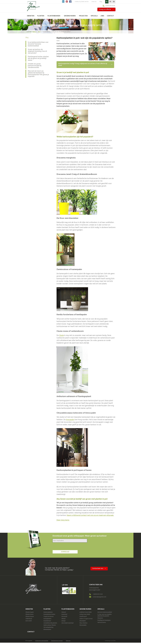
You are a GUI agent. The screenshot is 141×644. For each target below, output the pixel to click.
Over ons (94, 2)
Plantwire (100, 618)
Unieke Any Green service (82, 2)
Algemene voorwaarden (42, 641)
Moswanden (83, 625)
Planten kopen (30, 612)
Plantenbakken (68, 609)
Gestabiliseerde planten (50, 623)
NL (107, 2)
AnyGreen (33, 6)
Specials (101, 609)
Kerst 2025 (29, 621)
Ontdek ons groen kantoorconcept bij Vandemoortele (35, 66)
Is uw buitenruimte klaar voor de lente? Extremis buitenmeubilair (38, 44)
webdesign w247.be (110, 641)
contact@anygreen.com (99, 597)
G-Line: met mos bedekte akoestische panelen (105, 615)
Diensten (29, 609)
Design (63, 621)
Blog (101, 2)
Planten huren (29, 614)
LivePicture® (83, 616)
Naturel (64, 612)
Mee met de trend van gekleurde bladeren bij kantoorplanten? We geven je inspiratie (38, 74)
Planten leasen (30, 616)
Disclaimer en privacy (57, 641)
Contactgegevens (94, 588)
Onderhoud (29, 619)
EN (114, 2)
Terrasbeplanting (48, 627)
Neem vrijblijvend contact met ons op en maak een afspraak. (90, 515)
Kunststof (64, 614)
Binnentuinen (47, 629)
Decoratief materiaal (67, 623)
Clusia (61, 335)
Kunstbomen (47, 621)
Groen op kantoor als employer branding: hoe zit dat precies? (37, 51)
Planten (47, 609)
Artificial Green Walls (86, 612)
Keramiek (64, 616)
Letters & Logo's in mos (86, 619)
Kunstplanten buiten (49, 614)
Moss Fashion (83, 623)
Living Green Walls (85, 614)
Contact (110, 16)
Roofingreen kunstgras (104, 620)
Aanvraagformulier (95, 590)
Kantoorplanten (48, 612)
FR (110, 2)
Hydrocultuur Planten (50, 625)
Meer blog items (63, 520)
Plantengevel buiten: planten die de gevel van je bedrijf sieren (38, 58)
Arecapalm (70, 420)
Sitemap (68, 641)
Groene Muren (85, 609)
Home (34, 32)
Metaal (63, 619)
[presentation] (66, 547)
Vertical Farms (102, 622)
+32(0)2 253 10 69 (110, 6)
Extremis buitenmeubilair (105, 612)
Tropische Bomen (49, 616)
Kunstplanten (47, 619)
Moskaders (83, 621)
